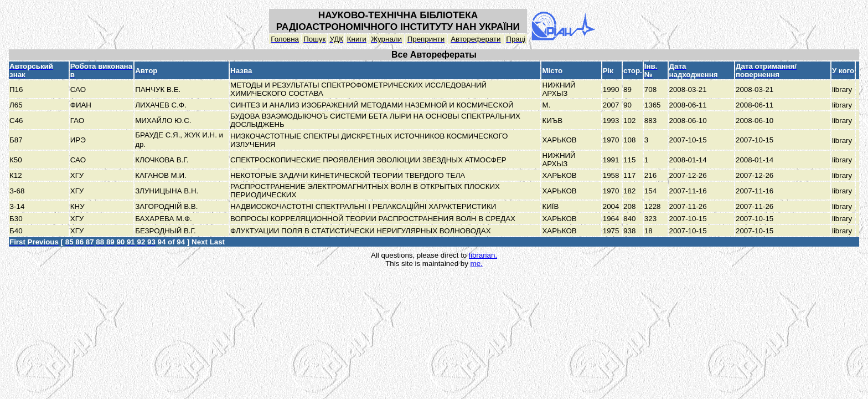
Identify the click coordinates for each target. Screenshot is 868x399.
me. (477, 264)
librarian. (483, 255)
